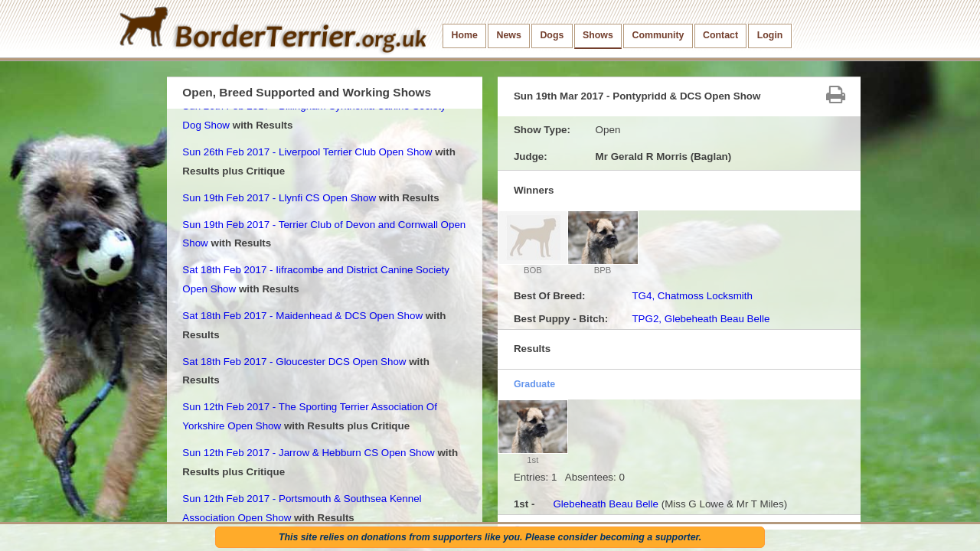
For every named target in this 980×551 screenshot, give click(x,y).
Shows (598, 35)
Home (465, 35)
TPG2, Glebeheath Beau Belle (701, 319)
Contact (720, 35)
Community (658, 35)
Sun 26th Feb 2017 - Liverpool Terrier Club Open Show (307, 152)
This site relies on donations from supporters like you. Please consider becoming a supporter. (490, 537)
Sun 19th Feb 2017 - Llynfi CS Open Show (279, 198)
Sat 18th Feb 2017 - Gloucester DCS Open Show (294, 362)
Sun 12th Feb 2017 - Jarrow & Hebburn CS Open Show (308, 453)
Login (770, 35)
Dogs (552, 35)
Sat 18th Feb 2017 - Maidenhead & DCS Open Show (302, 316)
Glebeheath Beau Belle (606, 504)
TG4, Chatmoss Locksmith (692, 296)
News (508, 35)
